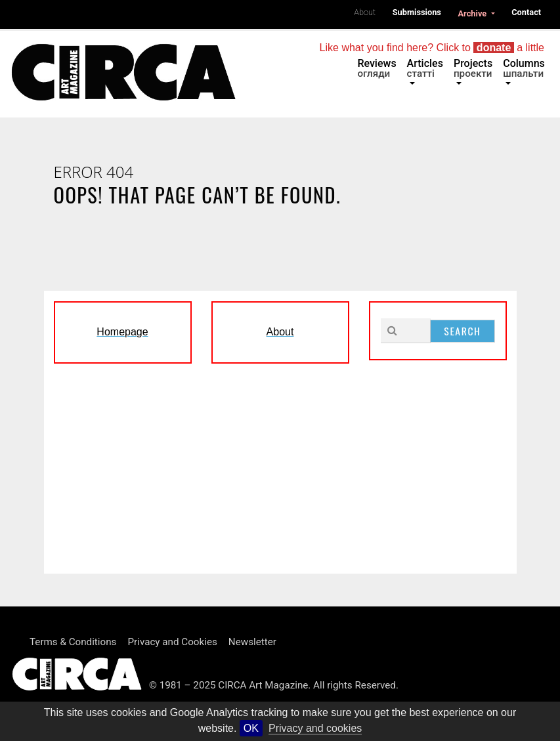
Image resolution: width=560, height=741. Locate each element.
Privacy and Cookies (172, 642)
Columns (524, 68)
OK (251, 728)
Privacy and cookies (315, 728)
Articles (425, 68)
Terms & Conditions (73, 642)
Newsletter (252, 642)
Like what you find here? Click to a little (432, 48)
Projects (473, 68)
